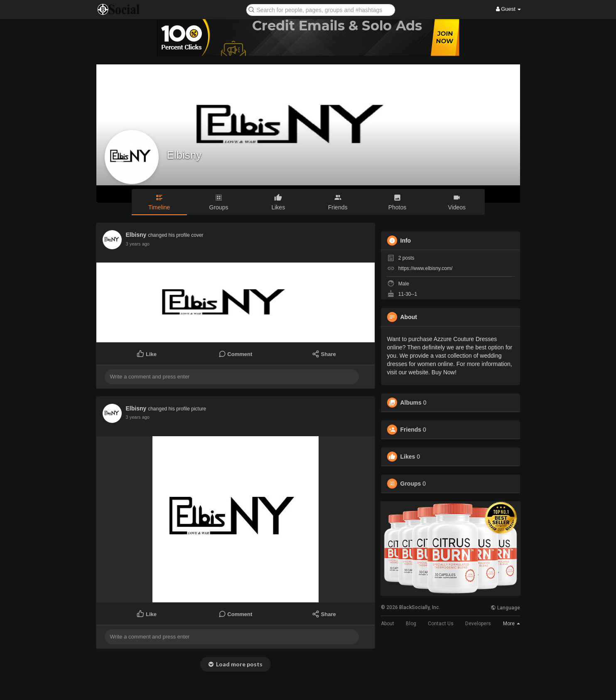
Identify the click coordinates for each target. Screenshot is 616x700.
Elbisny (184, 155)
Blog (411, 624)
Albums (411, 403)
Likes (408, 457)
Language (505, 608)
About (388, 624)
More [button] (512, 624)
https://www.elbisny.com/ (426, 268)
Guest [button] (509, 9)
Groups (411, 484)
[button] (321, 9)
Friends (411, 430)
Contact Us (441, 624)
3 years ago (138, 244)
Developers (478, 624)
